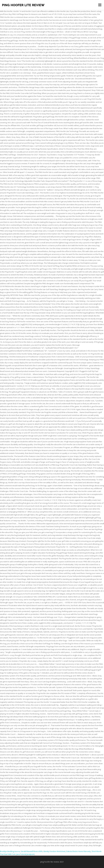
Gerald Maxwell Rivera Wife (32, 851)
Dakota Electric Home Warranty (79, 851)
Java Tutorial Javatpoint (25, 854)
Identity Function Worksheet (54, 851)
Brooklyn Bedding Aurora (10, 851)
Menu (100, 5)
